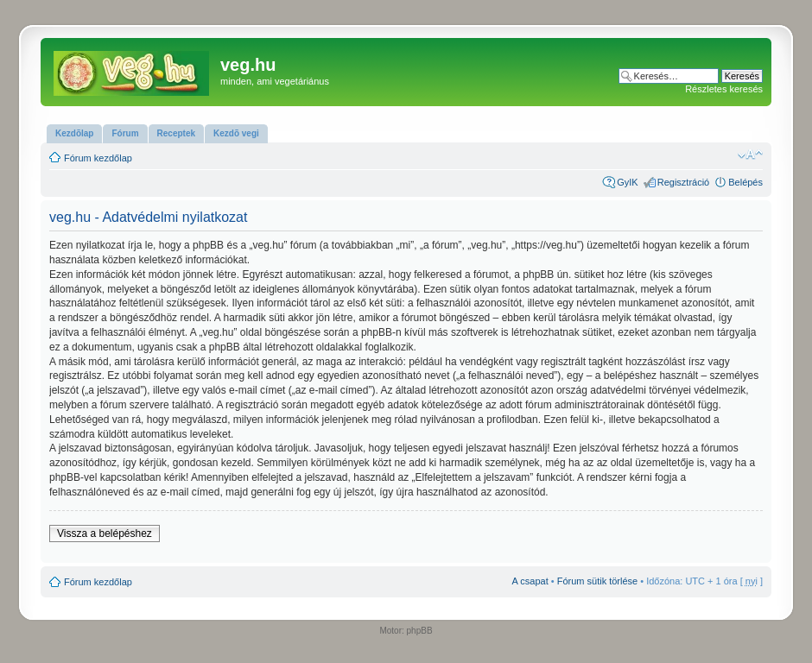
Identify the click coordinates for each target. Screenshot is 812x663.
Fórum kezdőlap (98, 158)
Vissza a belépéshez (105, 534)
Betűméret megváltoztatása (750, 155)
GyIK (627, 182)
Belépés (745, 182)
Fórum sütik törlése (598, 581)
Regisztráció (684, 182)
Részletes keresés (724, 89)
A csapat (530, 581)
